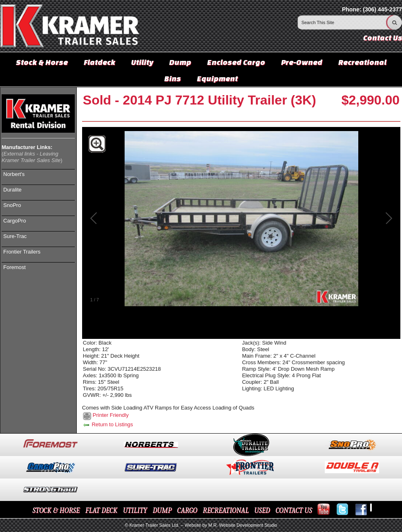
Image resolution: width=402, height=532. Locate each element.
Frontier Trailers (22, 252)
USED (262, 511)
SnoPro (12, 205)
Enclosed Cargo (236, 62)
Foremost (15, 267)
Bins (173, 78)
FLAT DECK (102, 511)
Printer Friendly (111, 415)
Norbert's (14, 174)
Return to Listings (108, 424)
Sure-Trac (15, 236)
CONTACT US (294, 511)
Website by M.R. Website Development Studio (231, 525)
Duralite (12, 190)
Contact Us (383, 38)
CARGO (187, 511)
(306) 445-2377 (382, 9)
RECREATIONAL (226, 511)
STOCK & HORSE (56, 511)
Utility (142, 62)
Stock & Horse (42, 62)
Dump (180, 62)
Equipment (217, 78)
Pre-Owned (302, 62)
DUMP (162, 511)
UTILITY (135, 511)
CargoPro (15, 221)
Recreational (362, 62)
